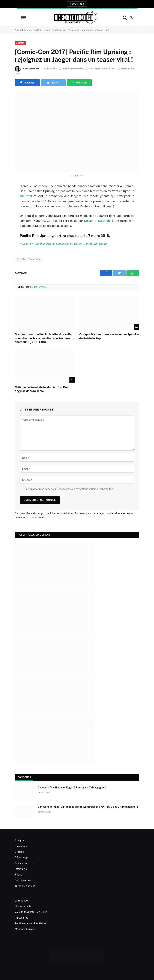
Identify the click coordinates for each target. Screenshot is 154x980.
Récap (19, 875)
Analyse (20, 840)
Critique (20, 852)
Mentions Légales (25, 929)
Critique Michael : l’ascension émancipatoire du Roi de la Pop (109, 336)
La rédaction (22, 901)
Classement (22, 846)
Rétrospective (23, 880)
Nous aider (77, 4)
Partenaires (22, 918)
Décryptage (22, 858)
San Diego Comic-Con (29, 259)
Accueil (19, 30)
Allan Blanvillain (31, 69)
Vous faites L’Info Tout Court (31, 912)
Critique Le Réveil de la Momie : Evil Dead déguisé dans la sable (43, 389)
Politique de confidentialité (30, 923)
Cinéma (20, 43)
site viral (26, 196)
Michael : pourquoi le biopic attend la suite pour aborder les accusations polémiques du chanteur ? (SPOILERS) (45, 338)
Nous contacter (24, 906)
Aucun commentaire (71, 69)
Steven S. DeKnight (97, 221)
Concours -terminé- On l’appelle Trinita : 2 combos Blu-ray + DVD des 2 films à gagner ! (88, 807)
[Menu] (23, 18)
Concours (24, 777)
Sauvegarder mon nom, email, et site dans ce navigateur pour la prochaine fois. (69, 489)
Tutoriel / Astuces (25, 886)
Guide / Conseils (24, 863)
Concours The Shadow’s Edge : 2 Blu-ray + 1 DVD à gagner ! (72, 788)
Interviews (21, 869)
